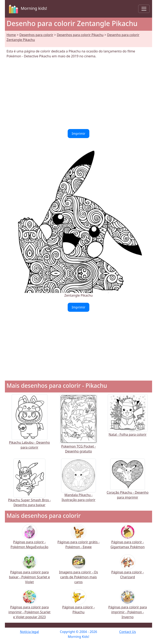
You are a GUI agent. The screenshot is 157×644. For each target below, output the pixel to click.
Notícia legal (30, 632)
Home (11, 35)
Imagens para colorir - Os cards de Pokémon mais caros (78, 572)
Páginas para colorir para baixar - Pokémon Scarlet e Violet (29, 572)
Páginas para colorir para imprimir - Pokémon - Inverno (128, 607)
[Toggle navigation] (144, 9)
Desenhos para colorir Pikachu (80, 35)
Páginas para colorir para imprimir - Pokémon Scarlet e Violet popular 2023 (29, 607)
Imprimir (79, 134)
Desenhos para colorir (36, 35)
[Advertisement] (78, 94)
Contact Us (127, 632)
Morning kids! (27, 9)
